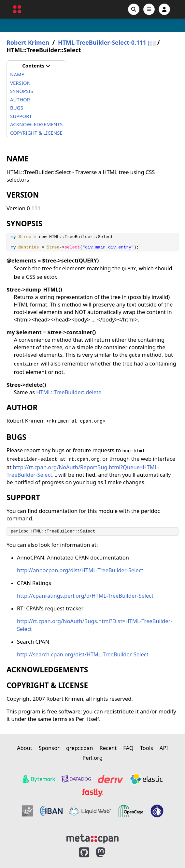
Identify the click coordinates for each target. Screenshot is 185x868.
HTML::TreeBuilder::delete (69, 392)
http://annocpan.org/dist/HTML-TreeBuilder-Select (80, 570)
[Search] (134, 9)
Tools (147, 748)
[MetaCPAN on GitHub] (84, 853)
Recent (108, 748)
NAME (17, 74)
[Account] (164, 9)
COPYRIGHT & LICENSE (36, 133)
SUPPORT (21, 116)
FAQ (128, 748)
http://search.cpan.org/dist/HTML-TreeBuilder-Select (83, 654)
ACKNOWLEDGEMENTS (36, 124)
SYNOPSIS (21, 91)
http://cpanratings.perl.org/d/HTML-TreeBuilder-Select (85, 596)
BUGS (17, 108)
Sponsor (49, 748)
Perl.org (92, 758)
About (25, 748)
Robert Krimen (28, 43)
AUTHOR (20, 99)
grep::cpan (79, 748)
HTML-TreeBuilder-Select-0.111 (102, 43)
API (164, 748)
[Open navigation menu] (149, 9)
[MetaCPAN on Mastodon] (107, 853)
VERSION (20, 83)
